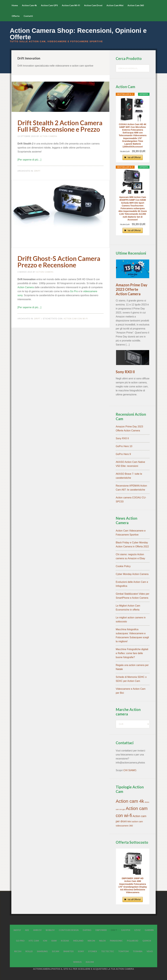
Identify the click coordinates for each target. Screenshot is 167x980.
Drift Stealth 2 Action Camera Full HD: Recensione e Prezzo (60, 126)
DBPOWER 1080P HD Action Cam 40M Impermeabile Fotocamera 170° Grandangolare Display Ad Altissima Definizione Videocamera (133, 885)
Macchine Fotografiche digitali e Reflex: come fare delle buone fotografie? (132, 653)
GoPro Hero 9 (123, 454)
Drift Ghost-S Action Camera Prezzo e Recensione (59, 262)
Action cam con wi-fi (76, 319)
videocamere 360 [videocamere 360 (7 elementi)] (124, 826)
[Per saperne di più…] (29, 160)
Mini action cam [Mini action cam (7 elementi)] (135, 822)
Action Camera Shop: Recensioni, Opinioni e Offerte (78, 34)
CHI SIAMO (130, 770)
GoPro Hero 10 (124, 446)
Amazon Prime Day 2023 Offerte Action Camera (132, 289)
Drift (37, 171)
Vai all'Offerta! (134, 157)
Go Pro (74, 291)
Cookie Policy (123, 566)
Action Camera (26, 287)
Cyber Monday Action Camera (132, 574)
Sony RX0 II (125, 372)
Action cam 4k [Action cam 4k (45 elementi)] (130, 801)
